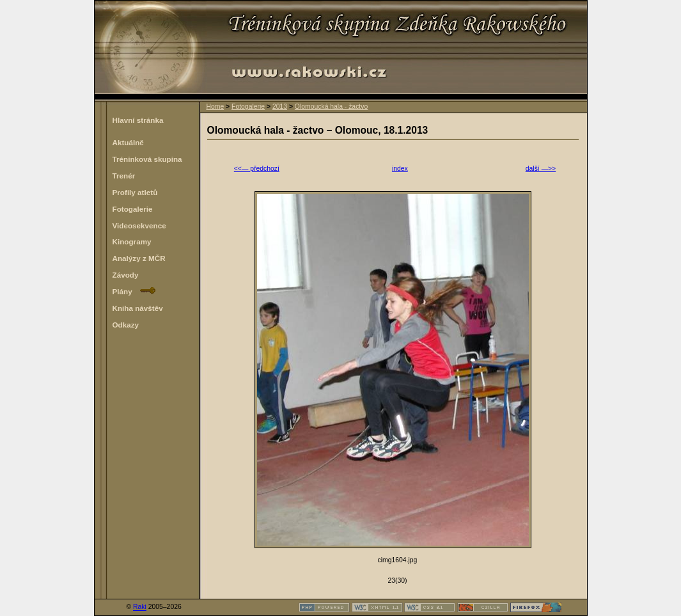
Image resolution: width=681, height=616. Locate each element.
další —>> (541, 169)
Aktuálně (128, 142)
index (400, 169)
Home (215, 107)
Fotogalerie (248, 107)
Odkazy (126, 325)
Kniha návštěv (138, 308)
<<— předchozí (257, 169)
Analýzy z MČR (139, 258)
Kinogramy (132, 241)
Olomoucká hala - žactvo (331, 107)
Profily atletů (135, 192)
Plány (134, 291)
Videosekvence (139, 225)
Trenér (124, 176)
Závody (126, 275)
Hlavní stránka (138, 120)
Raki (140, 607)
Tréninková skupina (147, 159)
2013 (280, 107)
